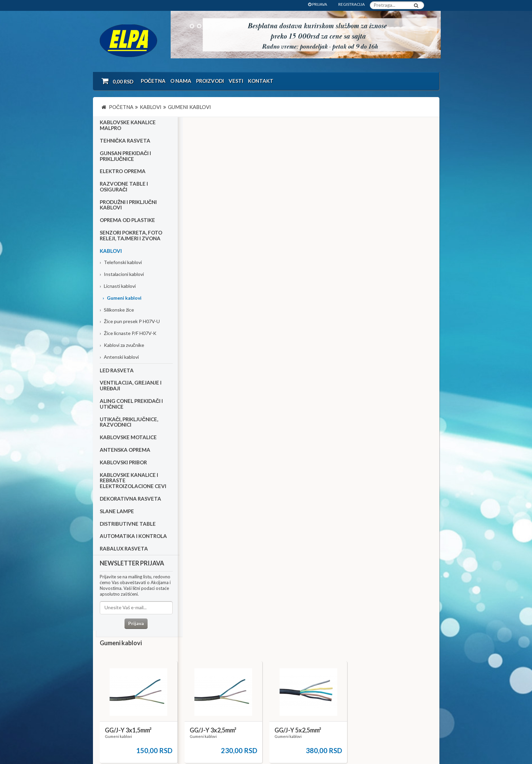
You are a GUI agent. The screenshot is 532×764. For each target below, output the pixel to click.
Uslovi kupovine (119, 666)
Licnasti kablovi (118, 287)
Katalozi (112, 684)
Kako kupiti (115, 675)
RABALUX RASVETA (124, 549)
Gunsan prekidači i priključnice (126, 157)
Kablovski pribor (123, 463)
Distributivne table (128, 524)
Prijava (135, 624)
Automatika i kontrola (133, 537)
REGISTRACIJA (351, 4)
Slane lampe (117, 512)
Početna (153, 81)
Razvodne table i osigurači (124, 187)
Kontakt (261, 81)
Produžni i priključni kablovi (128, 206)
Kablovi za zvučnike (122, 346)
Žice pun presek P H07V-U (130, 322)
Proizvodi (210, 81)
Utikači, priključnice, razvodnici (129, 423)
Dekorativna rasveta (130, 499)
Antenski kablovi (119, 358)
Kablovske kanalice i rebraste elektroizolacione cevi (133, 481)
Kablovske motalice (128, 438)
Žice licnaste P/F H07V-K (128, 334)
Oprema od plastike (127, 221)
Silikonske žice (117, 310)
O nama (181, 81)
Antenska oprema (125, 450)
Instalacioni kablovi (122, 275)
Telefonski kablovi (121, 263)
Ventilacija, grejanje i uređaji (131, 386)
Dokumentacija (232, 684)
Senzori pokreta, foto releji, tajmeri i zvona (131, 236)
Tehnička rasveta (125, 141)
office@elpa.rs (352, 707)
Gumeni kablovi (122, 299)
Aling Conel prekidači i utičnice (131, 404)
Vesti (236, 81)
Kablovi (111, 251)
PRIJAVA (318, 4)
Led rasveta (117, 371)
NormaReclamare (191, 741)
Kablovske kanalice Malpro (128, 126)
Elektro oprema (123, 172)
